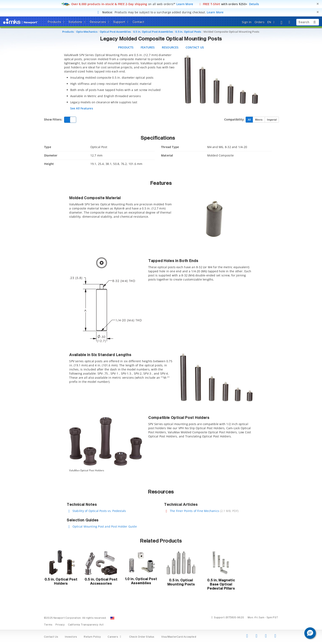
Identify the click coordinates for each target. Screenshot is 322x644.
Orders (260, 22)
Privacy (60, 625)
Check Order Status (142, 637)
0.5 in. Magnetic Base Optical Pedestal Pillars (221, 584)
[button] (310, 633)
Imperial (272, 120)
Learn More (185, 4)
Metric (259, 120)
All (249, 120)
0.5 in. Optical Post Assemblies (153, 32)
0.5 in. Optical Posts (188, 32)
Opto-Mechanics (87, 32)
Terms (48, 625)
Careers (115, 637)
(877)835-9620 (235, 618)
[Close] (318, 4)
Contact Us (51, 637)
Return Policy (92, 637)
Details (254, 4)
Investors (71, 637)
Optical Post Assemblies (115, 32)
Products (68, 32)
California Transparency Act (86, 625)
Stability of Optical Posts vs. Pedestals (99, 511)
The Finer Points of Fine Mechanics (194, 511)
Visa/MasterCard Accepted (179, 637)
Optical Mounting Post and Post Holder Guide (105, 526)
